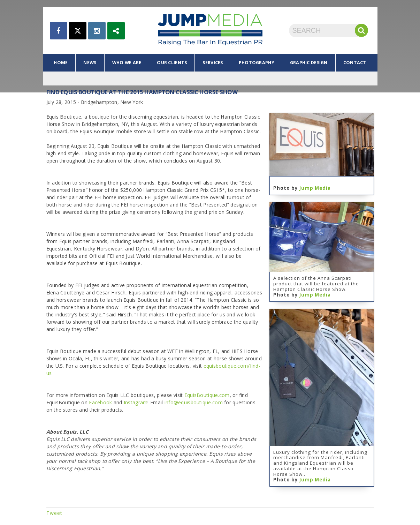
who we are (127, 63)
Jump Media (315, 188)
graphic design (309, 63)
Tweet (54, 513)
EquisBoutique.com (207, 395)
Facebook (100, 402)
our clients (172, 63)
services (213, 63)
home (61, 63)
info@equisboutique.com (194, 402)
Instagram (136, 402)
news (90, 63)
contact (355, 63)
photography (257, 63)
